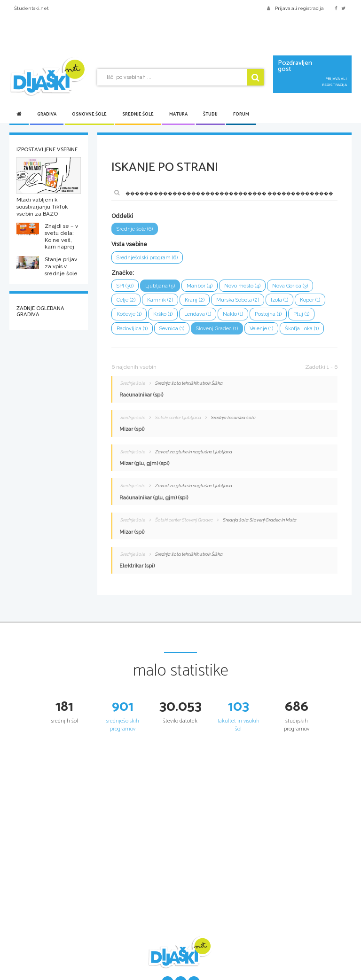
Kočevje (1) (129, 314)
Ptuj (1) (301, 314)
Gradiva (47, 114)
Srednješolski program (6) (147, 258)
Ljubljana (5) (160, 286)
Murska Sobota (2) (238, 300)
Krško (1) (163, 314)
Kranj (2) (195, 300)
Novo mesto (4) (242, 286)
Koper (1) (310, 300)
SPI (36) (125, 286)
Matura (178, 114)
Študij (210, 114)
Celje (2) (126, 300)
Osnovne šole (89, 114)
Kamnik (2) (160, 300)
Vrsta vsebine (129, 244)
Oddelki (122, 216)
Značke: (123, 273)
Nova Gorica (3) (290, 286)
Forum (241, 114)
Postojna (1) (268, 314)
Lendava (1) (198, 314)
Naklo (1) (233, 314)
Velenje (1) (261, 329)
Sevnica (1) (172, 329)
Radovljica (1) (132, 329)
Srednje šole (138, 114)
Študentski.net (31, 8)
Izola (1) (279, 300)
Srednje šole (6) (135, 229)
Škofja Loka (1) (302, 329)
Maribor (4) (200, 286)
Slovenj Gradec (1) (217, 329)
